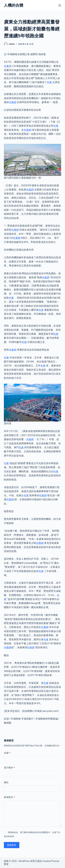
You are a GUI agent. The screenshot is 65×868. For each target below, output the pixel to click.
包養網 (13, 102)
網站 (6, 782)
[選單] (60, 5)
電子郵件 (9, 768)
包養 (6, 66)
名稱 (7, 753)
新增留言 (9, 797)
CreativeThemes (51, 861)
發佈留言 (12, 845)
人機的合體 (14, 5)
